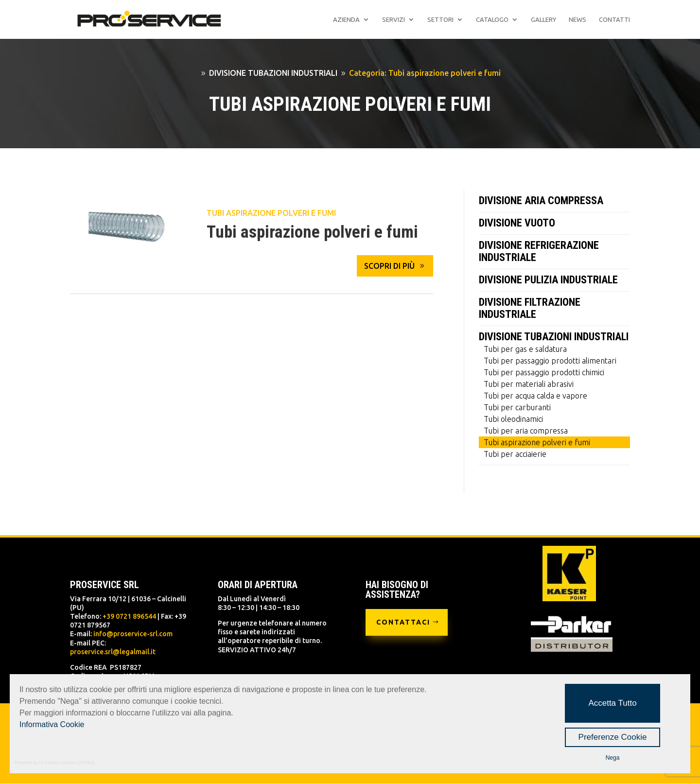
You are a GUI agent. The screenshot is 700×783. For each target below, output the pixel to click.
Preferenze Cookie (613, 737)
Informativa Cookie (52, 724)
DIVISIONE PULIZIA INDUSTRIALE (548, 280)
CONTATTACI (403, 622)
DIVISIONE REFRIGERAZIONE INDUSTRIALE (539, 251)
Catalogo (492, 19)
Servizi (394, 19)
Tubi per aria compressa (526, 431)
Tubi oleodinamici (513, 419)
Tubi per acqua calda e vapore (535, 396)
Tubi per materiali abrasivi (529, 384)
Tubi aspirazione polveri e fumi (271, 213)
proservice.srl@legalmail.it (113, 652)
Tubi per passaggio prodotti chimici (544, 372)
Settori (440, 19)
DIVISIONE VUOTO (517, 223)
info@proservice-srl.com (133, 634)
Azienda (346, 19)
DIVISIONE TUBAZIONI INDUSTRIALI (554, 337)
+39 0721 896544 (129, 616)
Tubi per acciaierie (515, 454)
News (577, 19)
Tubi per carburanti (517, 407)
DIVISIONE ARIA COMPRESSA (541, 200)
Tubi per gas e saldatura (525, 349)
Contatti (614, 19)
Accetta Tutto (612, 703)
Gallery (543, 19)
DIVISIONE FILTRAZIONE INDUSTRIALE (530, 308)
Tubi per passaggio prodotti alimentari (550, 361)
